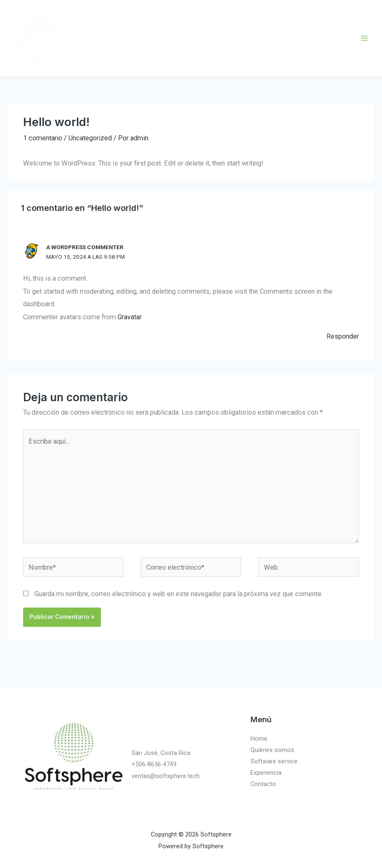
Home (259, 739)
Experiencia (266, 773)
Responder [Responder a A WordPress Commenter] (343, 336)
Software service (274, 761)
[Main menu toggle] (364, 38)
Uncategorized (90, 138)
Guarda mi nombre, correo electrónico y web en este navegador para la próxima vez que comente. (179, 594)
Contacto (263, 784)
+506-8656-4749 (154, 764)
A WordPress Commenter (85, 247)
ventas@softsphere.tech (166, 776)
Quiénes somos (272, 750)
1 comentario (43, 138)
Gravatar (129, 317)
